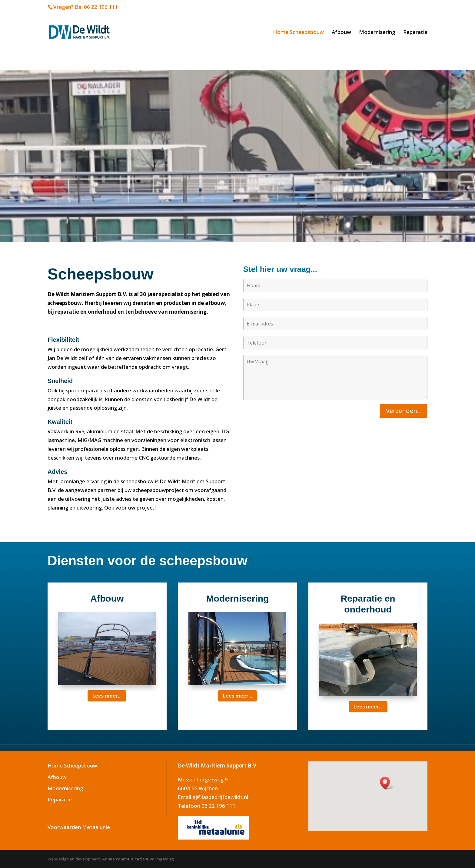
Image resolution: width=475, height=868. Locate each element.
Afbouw (341, 33)
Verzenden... (403, 411)
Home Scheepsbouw (298, 33)
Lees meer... (107, 696)
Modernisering (377, 33)
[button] (387, 783)
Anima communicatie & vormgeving (138, 859)
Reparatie (415, 33)
